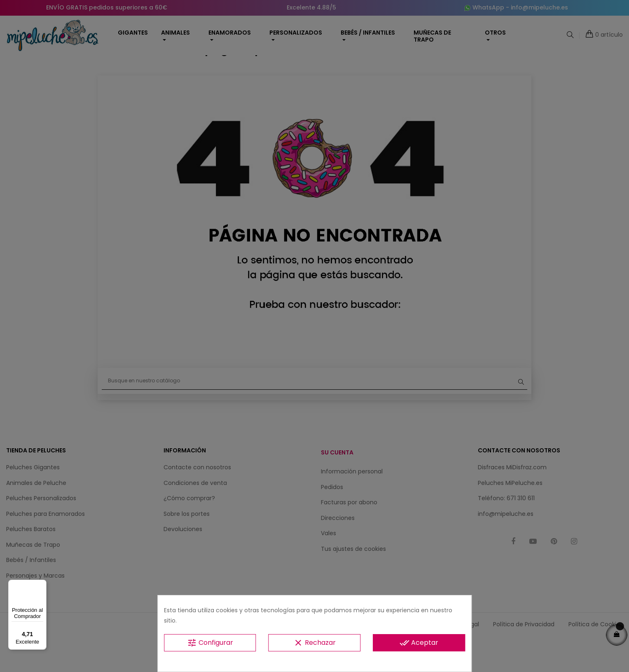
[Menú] (42, 585)
